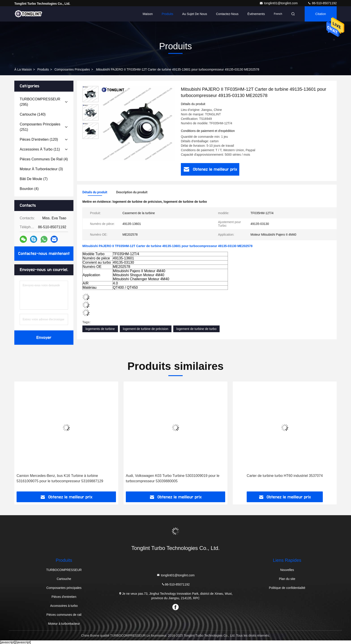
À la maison (23, 69)
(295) (40, 102)
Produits (167, 14)
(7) (34, 179)
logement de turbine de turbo (196, 329)
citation (321, 14)
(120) (39, 139)
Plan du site (287, 579)
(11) (40, 149)
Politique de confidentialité (287, 588)
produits (43, 69)
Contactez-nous (227, 14)
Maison (148, 14)
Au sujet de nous (195, 14)
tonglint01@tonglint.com (279, 3)
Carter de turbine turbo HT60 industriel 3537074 (285, 476)
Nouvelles (287, 570)
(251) (40, 127)
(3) (41, 169)
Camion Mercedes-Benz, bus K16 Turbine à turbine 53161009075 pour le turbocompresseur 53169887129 (60, 478)
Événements (256, 14)
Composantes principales (72, 69)
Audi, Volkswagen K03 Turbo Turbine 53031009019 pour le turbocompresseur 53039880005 (173, 478)
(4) (44, 159)
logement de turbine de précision (146, 329)
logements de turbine (100, 329)
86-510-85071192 (322, 3)
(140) (33, 114)
